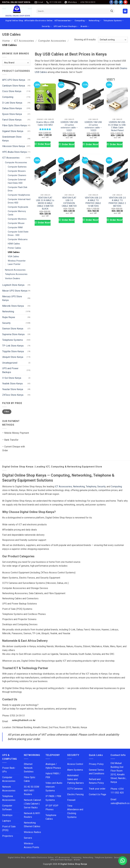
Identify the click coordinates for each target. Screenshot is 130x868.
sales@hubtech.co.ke (24, 720)
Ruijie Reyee (9, 317)
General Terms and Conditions (97, 772)
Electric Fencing (75, 794)
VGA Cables (13, 257)
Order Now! (44, 144)
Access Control (75, 764)
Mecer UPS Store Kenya (15, 291)
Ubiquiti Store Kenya (13, 357)
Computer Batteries (17, 167)
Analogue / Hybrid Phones (53, 766)
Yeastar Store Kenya (13, 389)
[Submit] (112, 11)
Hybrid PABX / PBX (53, 775)
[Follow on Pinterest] (126, 2)
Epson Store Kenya (12, 114)
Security (47, 26)
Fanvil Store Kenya (12, 120)
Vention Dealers (13, 279)
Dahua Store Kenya (12, 108)
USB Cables (14, 252)
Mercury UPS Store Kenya (12, 298)
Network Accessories (15, 270)
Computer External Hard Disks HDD (17, 181)
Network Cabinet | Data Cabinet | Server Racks (32, 804)
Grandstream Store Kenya (12, 139)
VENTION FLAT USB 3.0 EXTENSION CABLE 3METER (69, 202)
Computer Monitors (17, 219)
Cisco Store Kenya (12, 91)
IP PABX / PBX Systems (53, 798)
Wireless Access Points (31, 845)
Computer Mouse (16, 223)
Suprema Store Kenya (13, 334)
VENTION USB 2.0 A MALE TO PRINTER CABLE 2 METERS (117, 202)
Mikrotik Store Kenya (13, 306)
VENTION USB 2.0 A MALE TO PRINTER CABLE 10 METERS (93, 202)
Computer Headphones (19, 195)
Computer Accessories (52, 41)
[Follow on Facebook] (111, 2)
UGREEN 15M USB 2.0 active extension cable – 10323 (93, 126)
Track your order (97, 789)
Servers (28, 838)
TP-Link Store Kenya (13, 346)
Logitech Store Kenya (13, 285)
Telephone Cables (51, 817)
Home (6, 41)
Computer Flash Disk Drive (18, 189)
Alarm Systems (75, 770)
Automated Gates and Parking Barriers (75, 779)
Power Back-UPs (9, 770)
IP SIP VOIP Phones (52, 808)
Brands (85, 26)
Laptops (6, 821)
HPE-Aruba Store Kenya (14, 152)
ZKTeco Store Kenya (13, 395)
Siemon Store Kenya (13, 329)
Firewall (71, 800)
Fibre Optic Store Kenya (14, 125)
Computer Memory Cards (17, 213)
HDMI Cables (14, 244)
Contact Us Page (97, 794)
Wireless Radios (32, 832)
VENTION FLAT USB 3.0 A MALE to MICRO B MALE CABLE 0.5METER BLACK (45, 203)
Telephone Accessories (16, 274)
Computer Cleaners (17, 175)
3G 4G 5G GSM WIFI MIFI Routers (31, 791)
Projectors (8, 836)
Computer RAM (15, 228)
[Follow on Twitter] (121, 2)
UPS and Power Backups (66, 26)
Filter (7, 412)
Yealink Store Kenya (12, 384)
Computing (81, 21)
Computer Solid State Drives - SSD (18, 233)
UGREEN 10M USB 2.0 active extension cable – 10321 (69, 126)
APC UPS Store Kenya (14, 80)
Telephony (91, 487)
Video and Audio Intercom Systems (54, 787)
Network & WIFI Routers (32, 815)
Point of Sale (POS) (9, 828)
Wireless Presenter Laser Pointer (17, 263)
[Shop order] (113, 40)
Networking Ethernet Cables (32, 825)
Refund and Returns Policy (96, 781)
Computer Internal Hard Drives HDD (19, 201)
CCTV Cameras (75, 789)
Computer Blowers (17, 171)
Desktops (7, 815)
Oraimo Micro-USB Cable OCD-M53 (45, 124)
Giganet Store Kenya (13, 131)
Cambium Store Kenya (14, 86)
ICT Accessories (63, 21)
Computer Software (7, 808)
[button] (125, 11)
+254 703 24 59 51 (88, 2)
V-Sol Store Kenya (12, 378)
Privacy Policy (96, 764)
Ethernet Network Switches (29, 768)
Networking (95, 21)
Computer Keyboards (18, 207)
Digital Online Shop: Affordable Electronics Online (29, 21)
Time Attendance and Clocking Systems (75, 811)
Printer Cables (14, 248)
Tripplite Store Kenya (13, 351)
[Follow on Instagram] (116, 2)
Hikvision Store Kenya (14, 146)
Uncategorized (10, 363)
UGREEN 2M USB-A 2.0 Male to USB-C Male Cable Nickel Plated (117, 126)
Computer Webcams (18, 239)
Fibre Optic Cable (30, 779)
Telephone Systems (114, 21)
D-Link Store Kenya (12, 103)
